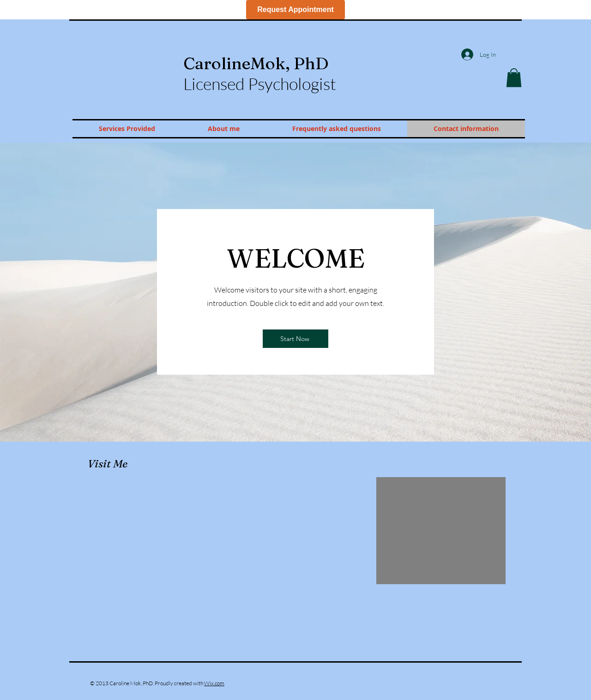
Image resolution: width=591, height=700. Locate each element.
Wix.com (214, 683)
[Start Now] (295, 339)
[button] (514, 78)
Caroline (256, 63)
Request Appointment (295, 9)
